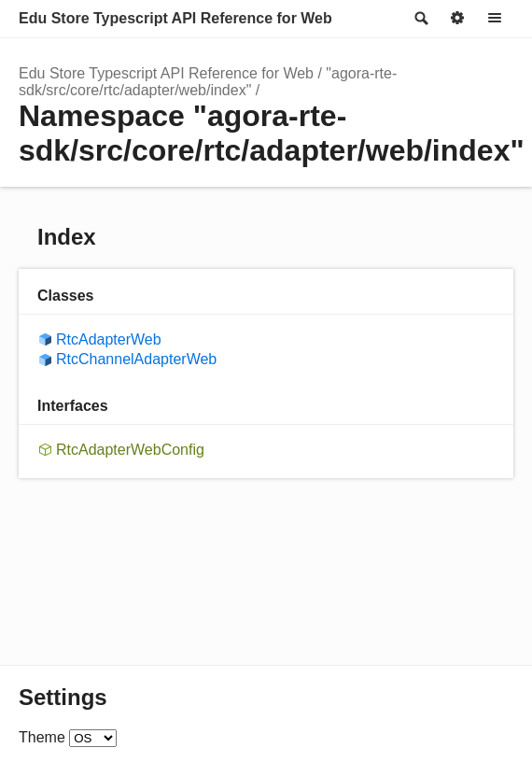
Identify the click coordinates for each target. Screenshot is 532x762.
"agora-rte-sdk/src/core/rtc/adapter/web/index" (208, 82)
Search (420, 19)
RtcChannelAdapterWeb (136, 359)
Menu (495, 19)
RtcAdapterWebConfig (130, 450)
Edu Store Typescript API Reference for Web (175, 18)
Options (457, 19)
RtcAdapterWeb (109, 339)
